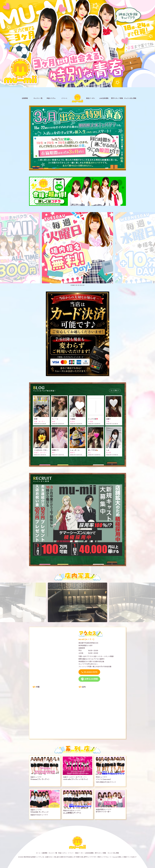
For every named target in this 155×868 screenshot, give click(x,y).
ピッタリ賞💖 (93, 419)
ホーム (38, 853)
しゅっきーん (75, 450)
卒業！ (36, 419)
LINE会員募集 (104, 98)
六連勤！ (73, 419)
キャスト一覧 (38, 98)
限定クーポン (91, 98)
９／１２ (55, 419)
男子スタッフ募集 (117, 98)
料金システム (51, 98)
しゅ (108, 450)
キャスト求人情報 (130, 98)
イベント (64, 98)
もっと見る (114, 390)
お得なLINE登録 (91, 679)
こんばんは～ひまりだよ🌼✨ (45, 450)
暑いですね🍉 (93, 450)
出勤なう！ (56, 450)
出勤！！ (108, 419)
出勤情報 (25, 98)
